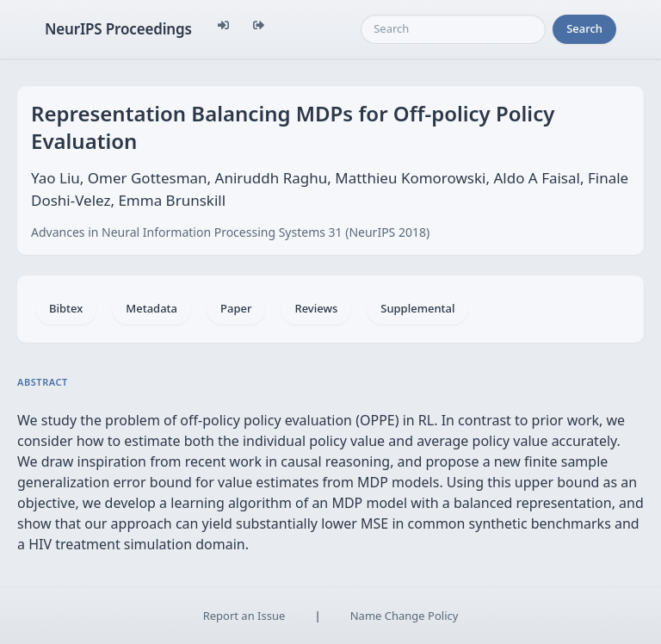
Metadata (151, 308)
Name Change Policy (405, 616)
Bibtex (66, 308)
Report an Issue (244, 616)
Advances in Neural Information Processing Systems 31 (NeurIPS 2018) (230, 232)
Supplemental (417, 308)
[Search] (453, 29)
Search (584, 28)
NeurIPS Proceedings (118, 29)
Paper (236, 308)
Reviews (316, 308)
